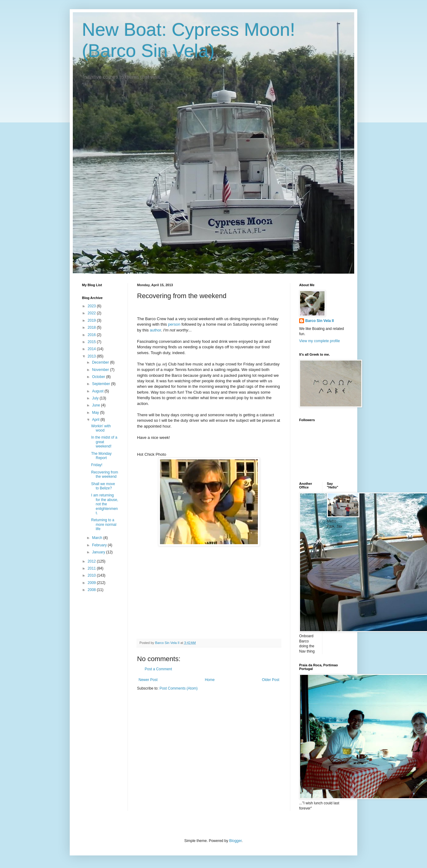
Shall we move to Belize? (103, 486)
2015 (92, 342)
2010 (92, 575)
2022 (92, 313)
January (99, 552)
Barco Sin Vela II (319, 321)
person (174, 324)
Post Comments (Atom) (178, 688)
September (102, 384)
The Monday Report (101, 456)
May (96, 413)
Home (210, 680)
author (156, 330)
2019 (92, 320)
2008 (92, 590)
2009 (92, 583)
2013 (92, 356)
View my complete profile (319, 341)
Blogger (235, 841)
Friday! (97, 465)
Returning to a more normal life (104, 524)
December (101, 362)
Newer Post (148, 680)
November (101, 370)
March (98, 538)
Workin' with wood (101, 428)
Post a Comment (158, 669)
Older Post (271, 680)
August (98, 391)
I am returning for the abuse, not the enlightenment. (105, 504)
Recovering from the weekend (105, 474)
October (99, 377)
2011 (92, 568)
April (96, 420)
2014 (92, 349)
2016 (92, 335)
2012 (92, 561)
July (96, 398)
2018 (92, 327)
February (100, 545)
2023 (92, 306)
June (97, 405)
